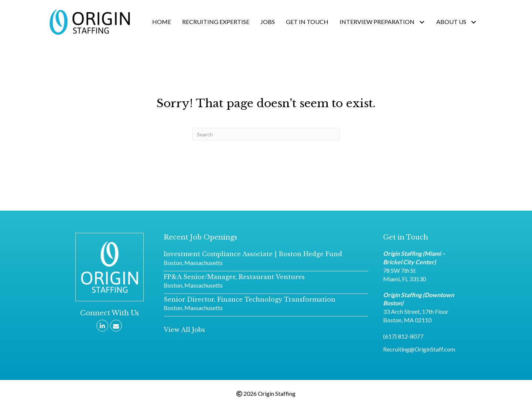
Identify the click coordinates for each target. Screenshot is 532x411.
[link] (162, 22)
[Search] (266, 134)
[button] (184, 330)
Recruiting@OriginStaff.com (419, 349)
